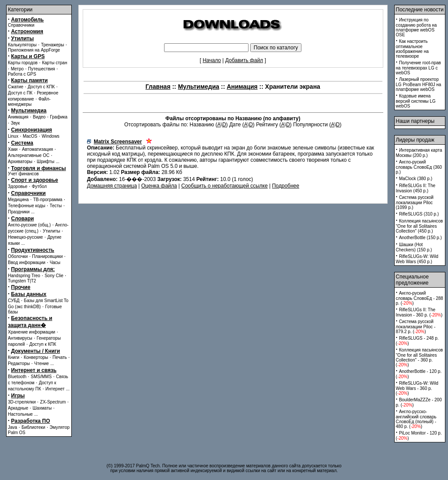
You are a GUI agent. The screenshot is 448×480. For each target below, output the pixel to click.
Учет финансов (23, 174)
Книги (14, 357)
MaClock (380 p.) (416, 179)
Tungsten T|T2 (22, 281)
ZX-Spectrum (53, 402)
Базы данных (29, 294)
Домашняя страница (112, 186)
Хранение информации (31, 332)
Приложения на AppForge (34, 50)
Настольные (20, 414)
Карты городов (23, 63)
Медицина (18, 200)
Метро (17, 69)
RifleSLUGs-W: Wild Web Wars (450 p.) (417, 259)
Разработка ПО (30, 421)
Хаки (13, 149)
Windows (51, 136)
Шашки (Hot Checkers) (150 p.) (414, 247)
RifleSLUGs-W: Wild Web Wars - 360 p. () (417, 388)
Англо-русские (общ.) (29, 225)
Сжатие (16, 87)
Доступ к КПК (43, 344)
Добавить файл (244, 60)
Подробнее (286, 186)
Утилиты (22, 38)
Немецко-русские (25, 237)
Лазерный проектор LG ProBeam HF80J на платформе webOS (419, 84)
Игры (18, 396)
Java (12, 427)
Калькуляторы (22, 45)
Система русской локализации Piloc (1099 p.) (415, 202)
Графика (59, 117)
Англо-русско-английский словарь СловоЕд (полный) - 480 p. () (416, 419)
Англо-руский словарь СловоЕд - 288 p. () (420, 298)
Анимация (18, 117)
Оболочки (18, 256)
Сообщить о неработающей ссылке (224, 186)
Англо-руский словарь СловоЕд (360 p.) (419, 167)
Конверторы (36, 357)
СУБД (14, 301)
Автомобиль (27, 20)
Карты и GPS (28, 56)
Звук (16, 123)
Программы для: (33, 269)
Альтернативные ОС (29, 155)
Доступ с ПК (20, 93)
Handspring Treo (24, 276)
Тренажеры (53, 45)
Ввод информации (27, 263)
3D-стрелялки (22, 402)
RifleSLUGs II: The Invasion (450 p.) (416, 188)
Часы (55, 263)
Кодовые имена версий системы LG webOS (416, 101)
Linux (13, 136)
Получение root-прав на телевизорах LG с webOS (418, 68)
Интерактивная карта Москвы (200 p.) (419, 153)
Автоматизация (37, 149)
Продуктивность (33, 250)
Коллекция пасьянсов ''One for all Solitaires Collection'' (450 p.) (420, 226)
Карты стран (55, 63)
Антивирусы (20, 338)
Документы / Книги (35, 351)
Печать (60, 357)
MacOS (30, 136)
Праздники (19, 212)
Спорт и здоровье (34, 180)
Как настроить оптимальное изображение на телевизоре (412, 49)
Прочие (21, 287)
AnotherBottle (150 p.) (420, 238)
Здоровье (18, 186)
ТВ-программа (48, 200)
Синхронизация (31, 130)
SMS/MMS (41, 377)
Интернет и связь (34, 370)
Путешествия (42, 69)
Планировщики (47, 256)
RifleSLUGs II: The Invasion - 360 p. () (419, 312)
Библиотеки (33, 427)
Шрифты (45, 162)
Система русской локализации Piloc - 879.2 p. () (416, 327)
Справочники (21, 25)
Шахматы (42, 408)
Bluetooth (17, 377)
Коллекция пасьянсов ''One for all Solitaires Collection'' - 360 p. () (420, 357)
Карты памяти (29, 80)
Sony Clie (54, 276)
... (57, 162)
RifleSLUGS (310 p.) (419, 214)
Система (22, 143)
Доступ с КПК (41, 87)
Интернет (55, 389)
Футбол (39, 186)
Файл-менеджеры (29, 102)
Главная (158, 87)
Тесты (56, 206)
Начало (212, 60)
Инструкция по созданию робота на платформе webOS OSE (416, 27)
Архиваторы (20, 162)
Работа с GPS (22, 74)
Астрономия (27, 31)
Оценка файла (159, 186)
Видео (39, 117)
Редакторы (19, 363)
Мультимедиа (29, 111)
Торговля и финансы (38, 168)
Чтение (41, 363)
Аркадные (18, 408)
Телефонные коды (26, 206)
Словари (22, 219)
